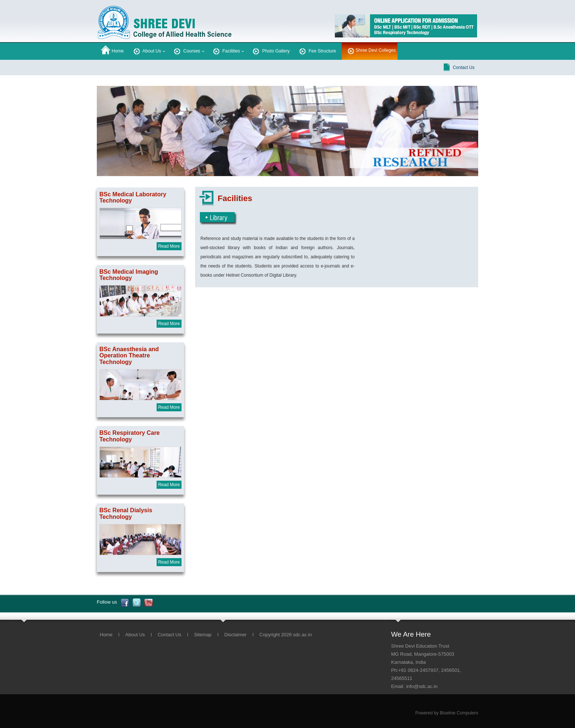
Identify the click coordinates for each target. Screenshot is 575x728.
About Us (147, 50)
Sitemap (203, 635)
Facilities (226, 50)
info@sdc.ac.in (422, 686)
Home (112, 50)
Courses (186, 50)
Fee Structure (317, 50)
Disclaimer (236, 635)
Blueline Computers (459, 713)
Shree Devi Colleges (376, 50)
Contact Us (464, 68)
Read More (169, 246)
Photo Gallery (270, 50)
